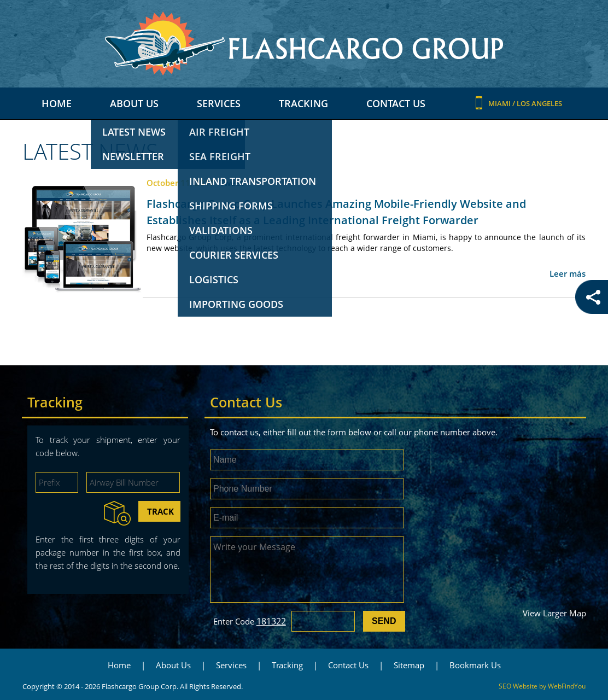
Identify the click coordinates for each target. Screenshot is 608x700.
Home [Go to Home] (57, 103)
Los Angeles (539, 103)
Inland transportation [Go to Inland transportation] (253, 181)
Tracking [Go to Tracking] (303, 103)
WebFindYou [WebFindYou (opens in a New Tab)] (567, 686)
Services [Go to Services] (219, 103)
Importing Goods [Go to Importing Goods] (236, 304)
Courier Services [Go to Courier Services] (234, 255)
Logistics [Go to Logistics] (214, 279)
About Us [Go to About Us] (134, 103)
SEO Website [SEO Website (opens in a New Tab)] (518, 686)
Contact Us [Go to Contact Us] (396, 103)
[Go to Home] (304, 43)
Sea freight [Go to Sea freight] (220, 156)
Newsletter (133, 156)
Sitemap (409, 665)
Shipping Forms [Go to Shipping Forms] (231, 206)
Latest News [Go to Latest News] (134, 132)
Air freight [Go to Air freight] (219, 132)
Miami (500, 103)
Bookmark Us (475, 665)
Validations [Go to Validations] (221, 230)
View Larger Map (554, 613)
